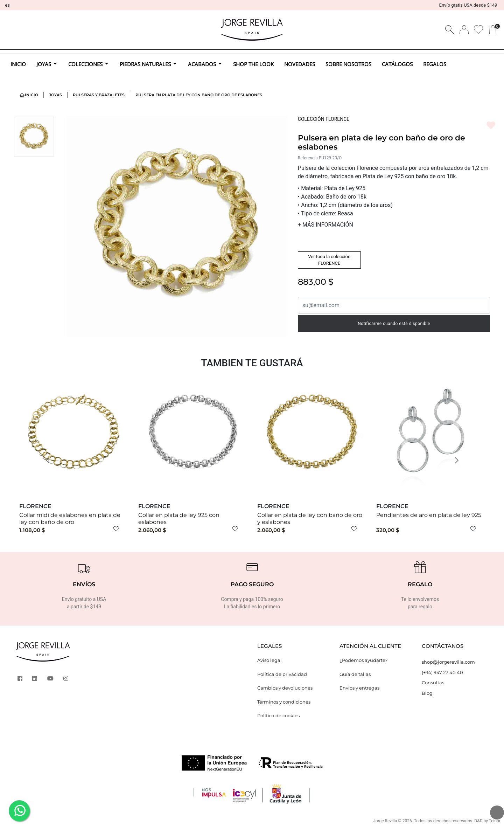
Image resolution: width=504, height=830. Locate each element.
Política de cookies (278, 715)
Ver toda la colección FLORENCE (329, 260)
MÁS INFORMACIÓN (325, 225)
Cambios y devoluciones (285, 688)
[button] (50, 460)
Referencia (308, 158)
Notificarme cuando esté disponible (394, 324)
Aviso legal (269, 660)
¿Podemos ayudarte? (363, 660)
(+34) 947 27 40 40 (442, 672)
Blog (427, 693)
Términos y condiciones (284, 702)
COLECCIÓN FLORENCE (324, 119)
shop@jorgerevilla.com (448, 662)
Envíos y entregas (359, 688)
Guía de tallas (355, 674)
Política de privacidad (282, 674)
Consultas (433, 683)
